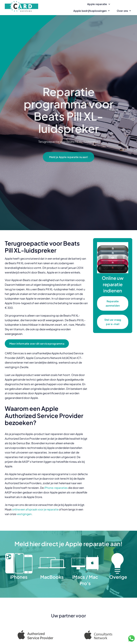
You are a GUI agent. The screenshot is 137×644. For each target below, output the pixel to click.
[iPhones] (19, 554)
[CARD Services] (21, 2)
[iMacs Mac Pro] (85, 554)
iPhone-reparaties (56, 488)
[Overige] (118, 554)
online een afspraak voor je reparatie (35, 509)
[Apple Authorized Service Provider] (35, 632)
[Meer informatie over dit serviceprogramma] (37, 344)
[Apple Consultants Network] (102, 633)
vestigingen (24, 514)
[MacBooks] (52, 554)
